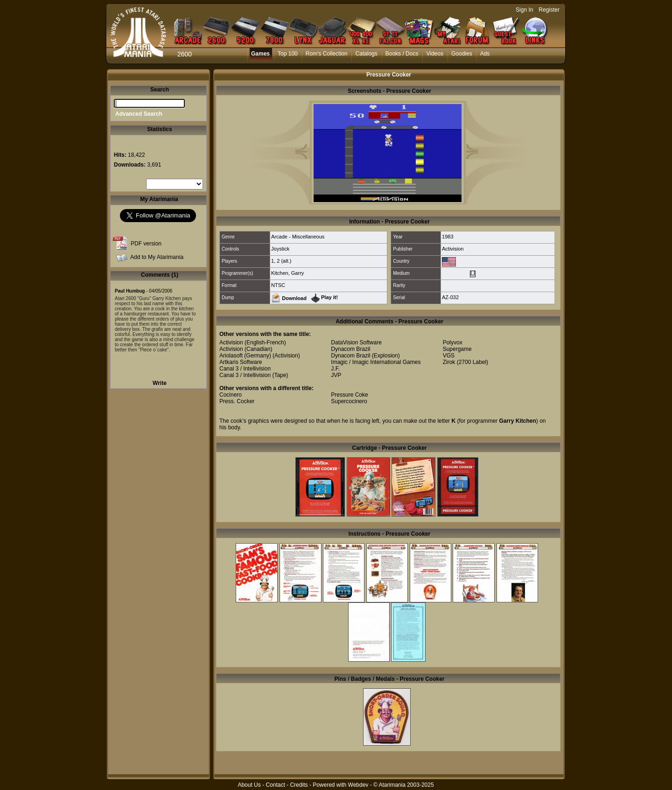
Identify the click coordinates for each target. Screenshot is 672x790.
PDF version (146, 244)
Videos (434, 54)
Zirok (449, 362)
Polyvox (453, 343)
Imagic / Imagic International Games (376, 362)
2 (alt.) (284, 261)
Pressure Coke (349, 395)
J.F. (335, 369)
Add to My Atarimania (157, 257)
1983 (448, 237)
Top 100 (288, 54)
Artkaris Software (241, 362)
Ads (485, 54)
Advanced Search (139, 114)
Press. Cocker (237, 401)
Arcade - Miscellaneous (298, 237)
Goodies (462, 54)
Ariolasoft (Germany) (245, 356)
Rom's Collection (327, 54)
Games (260, 54)
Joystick (280, 249)
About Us (249, 785)
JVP (336, 375)
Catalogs (366, 54)
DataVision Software (356, 343)
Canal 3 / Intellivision (245, 369)
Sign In (524, 10)
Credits (299, 785)
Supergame (457, 349)
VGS (449, 356)
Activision (453, 249)
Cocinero (231, 395)
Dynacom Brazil (350, 349)
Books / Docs (402, 54)
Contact (275, 785)
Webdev (358, 785)
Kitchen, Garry (287, 273)
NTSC (278, 285)
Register (549, 10)
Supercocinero (349, 401)
